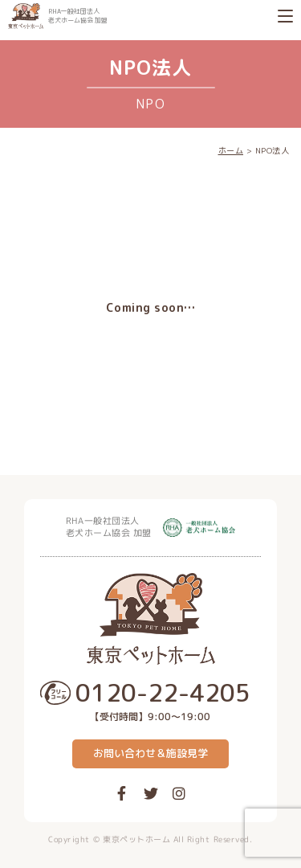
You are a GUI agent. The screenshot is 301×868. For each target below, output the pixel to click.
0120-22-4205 (163, 693)
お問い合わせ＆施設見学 (150, 753)
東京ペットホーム (136, 839)
